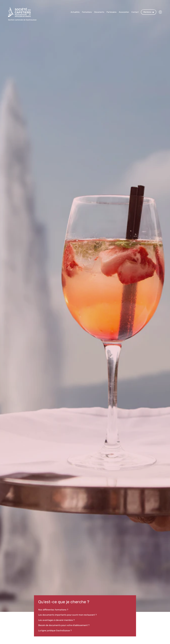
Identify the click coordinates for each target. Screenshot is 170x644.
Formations (87, 12)
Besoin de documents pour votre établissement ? (64, 625)
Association (124, 12)
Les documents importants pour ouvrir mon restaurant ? (67, 615)
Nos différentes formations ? (53, 610)
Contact (135, 12)
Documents (99, 12)
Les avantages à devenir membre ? (56, 620)
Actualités (75, 12)
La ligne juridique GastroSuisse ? (55, 631)
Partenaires (112, 12)
